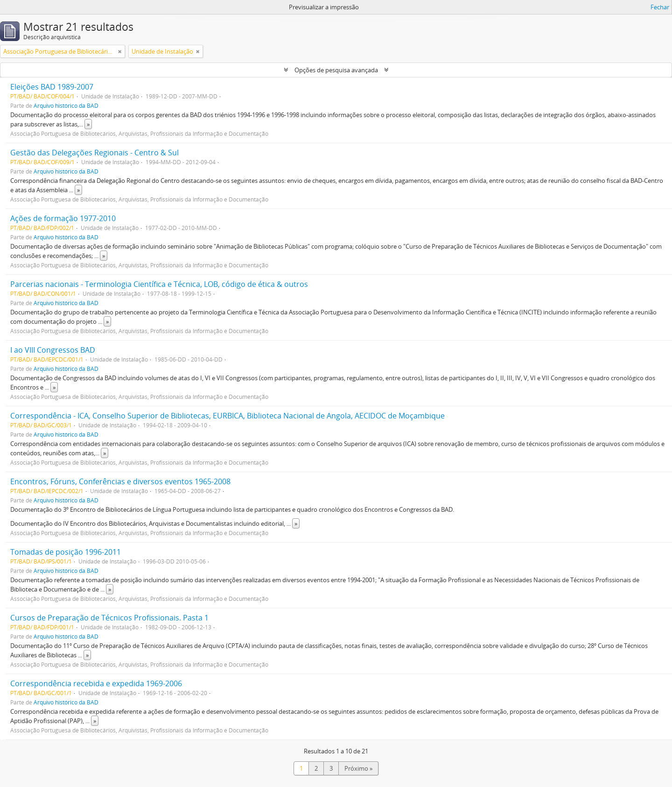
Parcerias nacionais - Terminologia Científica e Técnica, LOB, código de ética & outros (159, 284)
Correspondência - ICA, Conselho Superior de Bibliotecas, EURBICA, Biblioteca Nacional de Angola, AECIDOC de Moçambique (227, 416)
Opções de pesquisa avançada (336, 70)
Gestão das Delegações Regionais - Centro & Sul (94, 153)
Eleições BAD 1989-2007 (52, 87)
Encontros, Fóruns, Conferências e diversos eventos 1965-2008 (120, 481)
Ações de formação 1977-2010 (63, 218)
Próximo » (358, 768)
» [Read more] (88, 124)
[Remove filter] (120, 51)
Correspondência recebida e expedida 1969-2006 (96, 683)
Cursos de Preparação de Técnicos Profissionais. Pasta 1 (109, 618)
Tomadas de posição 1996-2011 (66, 552)
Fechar (660, 7)
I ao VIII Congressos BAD (53, 350)
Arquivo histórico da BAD (66, 105)
